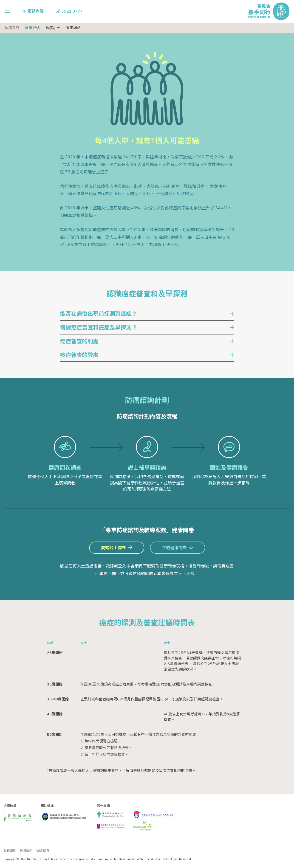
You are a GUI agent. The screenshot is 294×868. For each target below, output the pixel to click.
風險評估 (32, 28)
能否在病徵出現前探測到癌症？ (99, 314)
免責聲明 (26, 851)
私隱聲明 (42, 851)
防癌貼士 (53, 28)
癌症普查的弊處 (79, 355)
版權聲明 (10, 851)
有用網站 (73, 28)
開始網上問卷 (113, 548)
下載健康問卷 (174, 548)
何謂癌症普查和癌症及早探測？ (99, 328)
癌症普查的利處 (79, 341)
